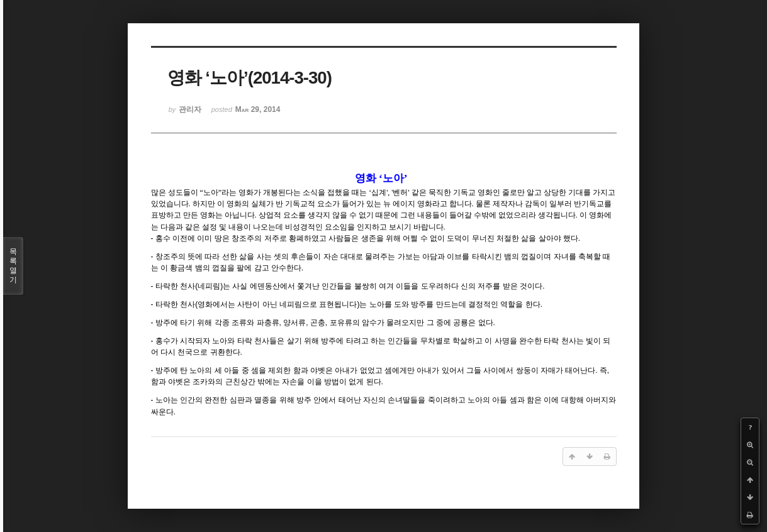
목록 (13, 266)
